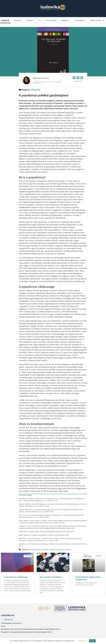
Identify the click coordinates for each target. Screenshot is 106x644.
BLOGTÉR (18, 21)
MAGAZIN (5, 21)
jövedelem (46, 550)
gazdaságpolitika (36, 550)
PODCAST (30, 21)
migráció (53, 550)
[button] (74, 78)
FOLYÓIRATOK (80, 21)
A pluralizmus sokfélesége (16, 577)
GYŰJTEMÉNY (51, 21)
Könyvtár (36, 90)
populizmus (61, 550)
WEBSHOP (65, 21)
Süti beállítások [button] (82, 641)
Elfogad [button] (92, 641)
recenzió (68, 550)
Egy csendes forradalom (51, 577)
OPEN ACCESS (96, 21)
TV (40, 21)
